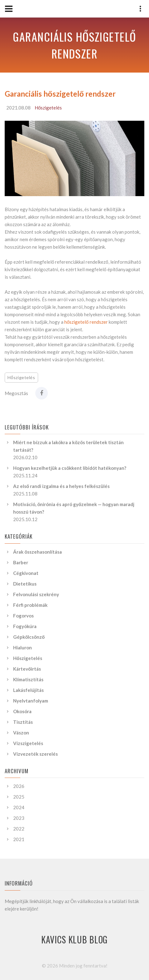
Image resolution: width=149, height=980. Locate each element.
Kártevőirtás (27, 669)
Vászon (21, 733)
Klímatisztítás (28, 679)
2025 (19, 797)
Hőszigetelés (48, 108)
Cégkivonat (26, 573)
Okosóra (22, 711)
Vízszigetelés (28, 743)
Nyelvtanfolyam (31, 701)
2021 (19, 839)
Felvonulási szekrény (36, 594)
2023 (19, 818)
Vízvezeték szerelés (35, 754)
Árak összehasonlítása (37, 552)
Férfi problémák (30, 605)
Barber (21, 562)
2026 (19, 786)
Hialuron (22, 647)
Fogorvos (23, 616)
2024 (19, 807)
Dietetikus (25, 584)
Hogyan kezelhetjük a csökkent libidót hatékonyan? (70, 468)
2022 (19, 829)
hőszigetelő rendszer (86, 322)
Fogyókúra (25, 626)
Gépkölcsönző (29, 637)
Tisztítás (23, 722)
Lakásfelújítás (28, 690)
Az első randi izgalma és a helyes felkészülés (61, 486)
